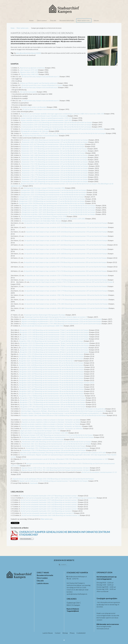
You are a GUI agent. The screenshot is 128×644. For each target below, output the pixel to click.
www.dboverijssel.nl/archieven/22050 (28, 53)
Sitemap (65, 633)
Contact (58, 633)
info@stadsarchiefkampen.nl (77, 577)
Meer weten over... (84, 20)
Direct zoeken (42, 20)
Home (31, 20)
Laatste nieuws (43, 583)
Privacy (72, 633)
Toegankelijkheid (73, 611)
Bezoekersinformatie (67, 20)
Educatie (53, 20)
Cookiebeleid (81, 633)
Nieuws (96, 20)
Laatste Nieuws (48, 633)
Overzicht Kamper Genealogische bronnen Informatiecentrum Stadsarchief (65, 533)
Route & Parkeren (73, 609)
